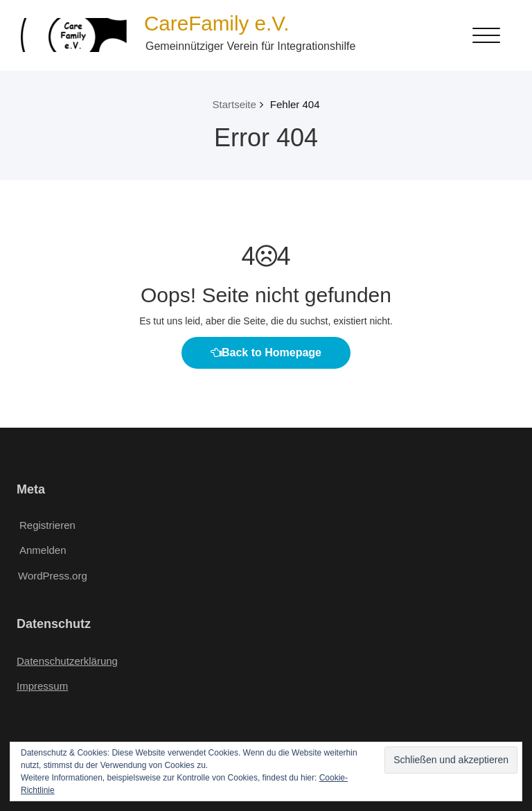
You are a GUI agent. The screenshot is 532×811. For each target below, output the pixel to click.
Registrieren (47, 525)
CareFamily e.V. (216, 23)
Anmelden (43, 550)
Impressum (42, 686)
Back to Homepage (266, 352)
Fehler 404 (295, 104)
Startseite (234, 104)
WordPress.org (53, 576)
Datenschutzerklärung (67, 661)
